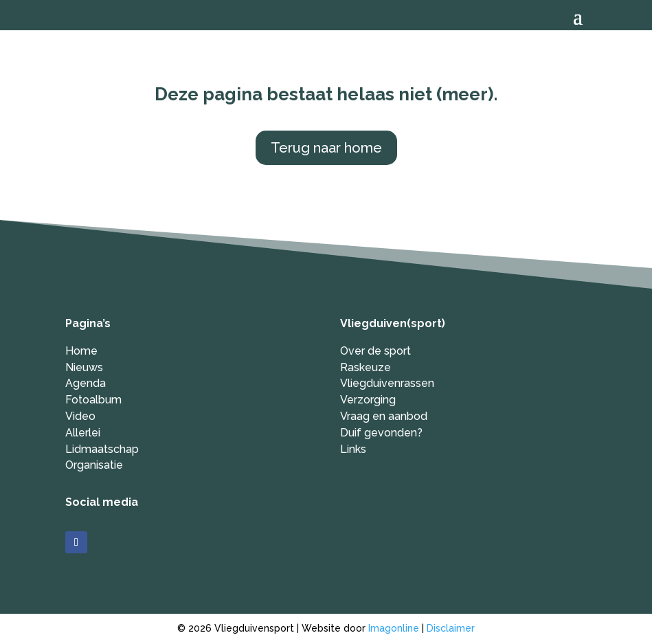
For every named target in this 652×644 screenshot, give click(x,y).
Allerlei (83, 433)
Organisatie (94, 465)
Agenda (86, 383)
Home (81, 351)
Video (80, 416)
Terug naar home (326, 148)
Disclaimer (451, 628)
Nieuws (84, 367)
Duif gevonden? (381, 433)
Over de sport (375, 351)
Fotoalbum (93, 400)
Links (353, 449)
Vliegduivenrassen (387, 383)
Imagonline (394, 628)
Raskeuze (366, 367)
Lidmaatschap (102, 449)
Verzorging (368, 400)
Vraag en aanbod (384, 416)
